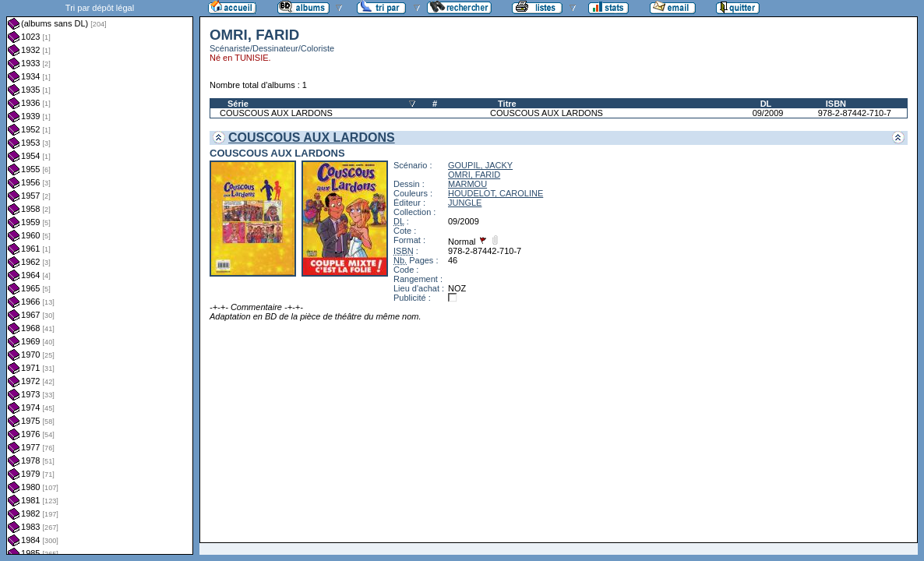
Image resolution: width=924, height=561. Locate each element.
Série (238, 104)
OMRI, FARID (474, 175)
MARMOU (467, 184)
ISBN (836, 104)
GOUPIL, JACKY (480, 165)
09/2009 (768, 113)
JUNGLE (465, 203)
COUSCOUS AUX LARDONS (276, 113)
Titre (507, 104)
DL (766, 104)
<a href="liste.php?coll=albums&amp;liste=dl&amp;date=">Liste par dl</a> (100, 277)
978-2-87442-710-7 (855, 113)
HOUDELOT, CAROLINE (496, 193)
